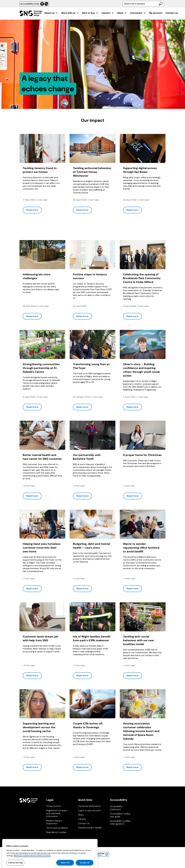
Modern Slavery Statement (54, 822)
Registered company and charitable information (57, 813)
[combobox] (143, 4)
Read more (32, 210)
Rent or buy (90, 13)
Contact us (172, 13)
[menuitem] (51, 13)
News (122, 13)
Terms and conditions (57, 828)
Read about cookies (56, 832)
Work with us (70, 13)
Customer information (89, 806)
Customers (138, 13)
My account (156, 13)
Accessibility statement (116, 808)
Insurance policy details (90, 828)
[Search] (161, 4)
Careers (108, 13)
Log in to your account (90, 811)
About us (51, 13)
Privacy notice (53, 806)
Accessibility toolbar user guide (120, 815)
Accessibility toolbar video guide (120, 822)
